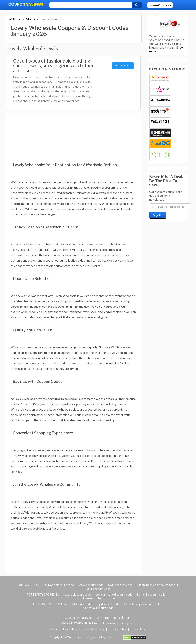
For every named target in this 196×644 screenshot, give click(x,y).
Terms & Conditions (91, 629)
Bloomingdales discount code (156, 585)
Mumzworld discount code (98, 598)
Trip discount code (108, 604)
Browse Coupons (160, 5)
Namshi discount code (151, 595)
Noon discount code (61, 585)
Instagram (126, 623)
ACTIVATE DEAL (123, 66)
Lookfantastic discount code (114, 595)
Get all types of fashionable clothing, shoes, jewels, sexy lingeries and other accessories (53, 66)
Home (15, 19)
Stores (31, 19)
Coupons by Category (79, 618)
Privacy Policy (117, 629)
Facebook (109, 623)
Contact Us (138, 629)
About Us (68, 629)
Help (127, 618)
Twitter (93, 623)
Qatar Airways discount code (142, 604)
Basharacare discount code (73, 595)
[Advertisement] (73, 132)
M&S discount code (91, 585)
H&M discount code (98, 589)
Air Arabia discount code (98, 608)
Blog (117, 618)
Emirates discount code (76, 604)
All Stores (103, 618)
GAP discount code (120, 585)
